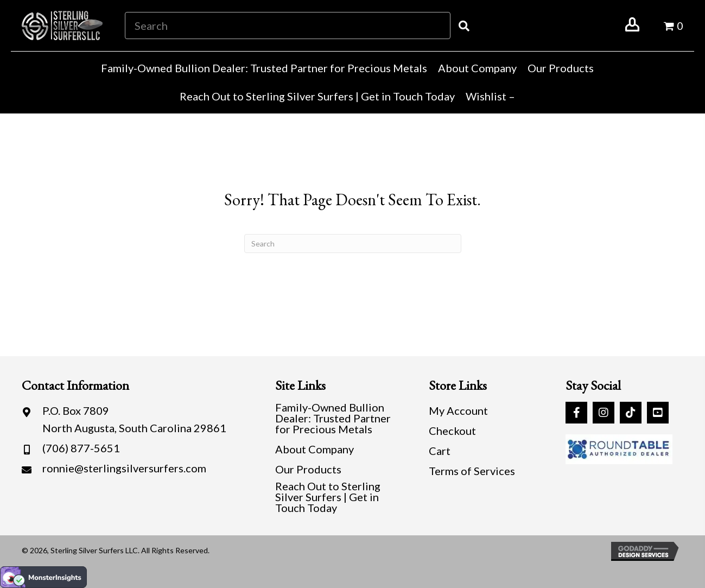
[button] (576, 413)
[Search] (353, 244)
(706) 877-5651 (81, 448)
